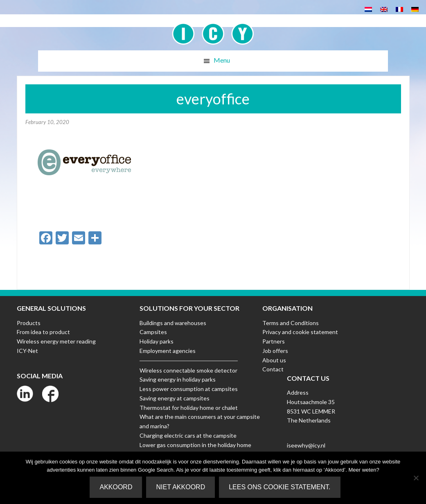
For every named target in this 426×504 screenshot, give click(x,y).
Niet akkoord (180, 487)
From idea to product (43, 332)
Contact (273, 369)
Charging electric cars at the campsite (188, 435)
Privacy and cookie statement (300, 332)
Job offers (275, 351)
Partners (274, 341)
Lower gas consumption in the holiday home (195, 445)
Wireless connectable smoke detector (188, 370)
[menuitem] (368, 9)
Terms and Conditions (291, 323)
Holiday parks (157, 341)
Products (29, 323)
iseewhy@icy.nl (306, 445)
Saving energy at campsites (175, 398)
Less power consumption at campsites (189, 389)
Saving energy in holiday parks (178, 379)
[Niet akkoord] (416, 478)
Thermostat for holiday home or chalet (189, 408)
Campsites (153, 332)
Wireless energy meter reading (56, 341)
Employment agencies (168, 351)
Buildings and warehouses (173, 323)
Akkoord (116, 487)
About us (274, 360)
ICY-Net (27, 351)
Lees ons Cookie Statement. (279, 487)
